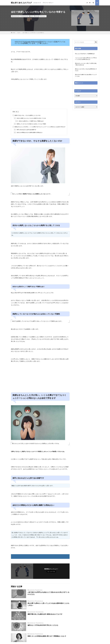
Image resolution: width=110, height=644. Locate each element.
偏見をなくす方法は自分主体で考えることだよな (43, 625)
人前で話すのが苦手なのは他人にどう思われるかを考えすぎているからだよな (48, 593)
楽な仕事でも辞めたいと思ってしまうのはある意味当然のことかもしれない (48, 604)
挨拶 (38, 16)
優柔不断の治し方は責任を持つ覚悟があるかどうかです (45, 614)
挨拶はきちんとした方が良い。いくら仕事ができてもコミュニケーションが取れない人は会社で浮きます (39, 127)
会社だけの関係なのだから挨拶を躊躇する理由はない (28, 132)
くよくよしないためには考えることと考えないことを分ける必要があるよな (86, 58)
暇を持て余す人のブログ (21, 3)
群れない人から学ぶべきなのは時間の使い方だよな (86, 70)
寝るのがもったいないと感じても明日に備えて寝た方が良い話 (86, 64)
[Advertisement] (40, 96)
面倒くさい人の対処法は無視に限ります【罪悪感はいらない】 (47, 636)
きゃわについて (37, 3)
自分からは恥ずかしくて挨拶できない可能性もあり (29, 121)
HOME (14, 33)
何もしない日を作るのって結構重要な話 (85, 54)
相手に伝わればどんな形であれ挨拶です (25, 130)
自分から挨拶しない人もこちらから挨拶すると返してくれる (30, 118)
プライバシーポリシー (48, 3)
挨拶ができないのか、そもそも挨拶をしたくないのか (26, 115)
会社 (36, 16)
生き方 (32, 16)
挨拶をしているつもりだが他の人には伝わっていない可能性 (30, 124)
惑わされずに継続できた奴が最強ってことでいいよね (86, 75)
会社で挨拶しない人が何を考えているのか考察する (33, 33)
